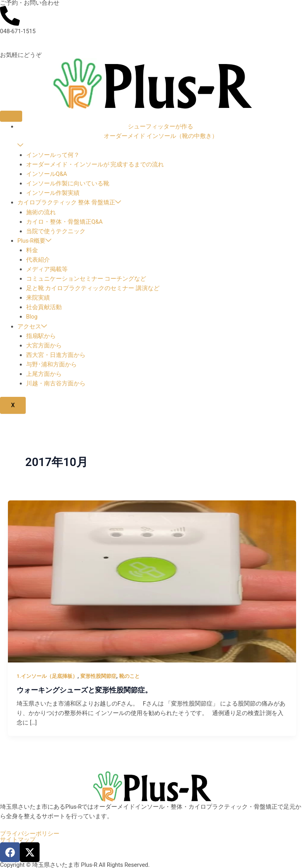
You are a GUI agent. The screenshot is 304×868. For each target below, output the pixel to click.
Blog (32, 317)
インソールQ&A (47, 174)
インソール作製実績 (53, 193)
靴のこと (129, 676)
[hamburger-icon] (11, 116)
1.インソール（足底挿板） (47, 676)
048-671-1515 (18, 31)
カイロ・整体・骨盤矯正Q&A (65, 222)
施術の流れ (41, 212)
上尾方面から (44, 374)
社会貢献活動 (44, 307)
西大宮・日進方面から (56, 355)
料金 (32, 250)
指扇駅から (41, 336)
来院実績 (38, 298)
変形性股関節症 (98, 676)
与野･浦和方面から (51, 364)
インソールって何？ (53, 155)
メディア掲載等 (47, 269)
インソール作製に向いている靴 (68, 183)
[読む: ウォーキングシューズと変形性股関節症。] (152, 581)
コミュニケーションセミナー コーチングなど (86, 279)
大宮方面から (44, 345)
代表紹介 (38, 260)
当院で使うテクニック (56, 231)
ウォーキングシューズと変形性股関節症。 (84, 690)
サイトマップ (18, 840)
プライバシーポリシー (30, 834)
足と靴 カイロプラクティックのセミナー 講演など (93, 288)
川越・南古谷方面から (56, 383)
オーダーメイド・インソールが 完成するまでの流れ (95, 164)
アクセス (32, 326)
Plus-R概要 (34, 241)
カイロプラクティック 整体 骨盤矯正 (69, 202)
